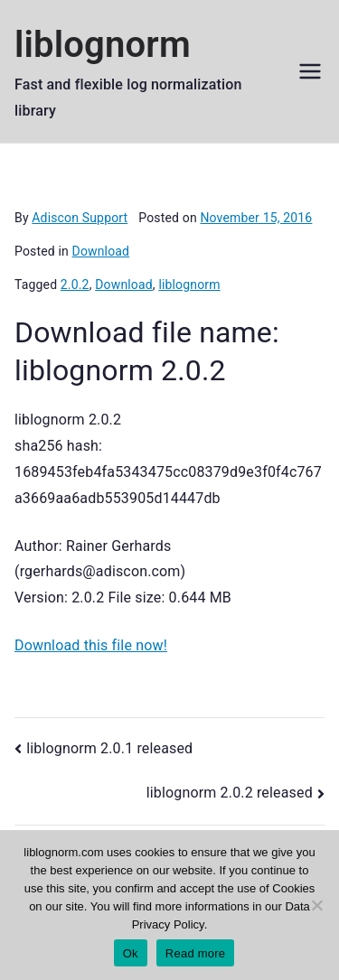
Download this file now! (91, 645)
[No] (316, 905)
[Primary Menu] (310, 71)
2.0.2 (75, 285)
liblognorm (103, 45)
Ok (131, 953)
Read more (196, 953)
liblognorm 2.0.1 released (109, 748)
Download (101, 251)
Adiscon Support (80, 218)
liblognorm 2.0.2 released (230, 793)
